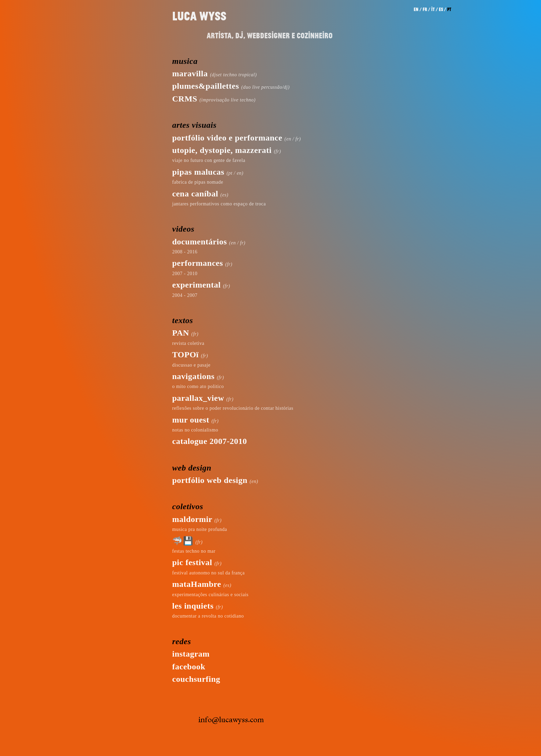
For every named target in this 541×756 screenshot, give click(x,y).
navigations (193, 376)
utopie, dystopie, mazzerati (222, 150)
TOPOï (185, 355)
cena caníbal (195, 194)
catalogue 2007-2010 (210, 441)
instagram (191, 654)
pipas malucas (198, 172)
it (433, 9)
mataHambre (197, 584)
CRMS (185, 99)
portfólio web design (210, 480)
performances (198, 263)
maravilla (190, 74)
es (441, 9)
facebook (189, 667)
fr (425, 9)
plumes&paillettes (206, 86)
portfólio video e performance (227, 138)
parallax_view (198, 398)
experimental (196, 285)
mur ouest (191, 420)
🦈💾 (183, 541)
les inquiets (193, 606)
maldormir (192, 519)
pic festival (192, 562)
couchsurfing (196, 679)
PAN (181, 333)
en (416, 9)
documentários (200, 242)
